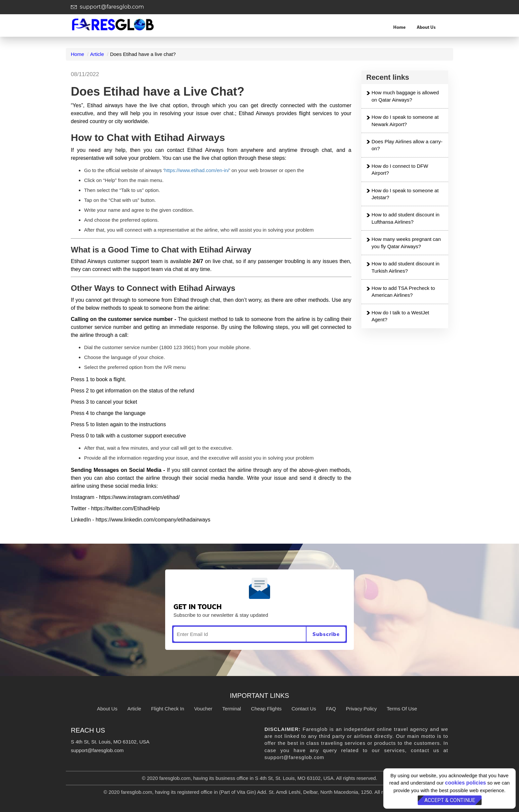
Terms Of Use (402, 709)
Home (399, 28)
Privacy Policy (361, 709)
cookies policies (466, 783)
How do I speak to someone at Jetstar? (405, 194)
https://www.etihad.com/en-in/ (197, 170)
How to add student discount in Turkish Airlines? (406, 267)
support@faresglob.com (107, 7)
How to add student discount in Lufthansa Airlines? (406, 218)
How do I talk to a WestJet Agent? (401, 316)
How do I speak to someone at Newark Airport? (405, 120)
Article (97, 54)
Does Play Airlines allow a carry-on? (407, 145)
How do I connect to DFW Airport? (400, 169)
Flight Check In (167, 709)
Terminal (232, 709)
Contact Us (304, 709)
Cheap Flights (266, 709)
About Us (426, 28)
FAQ (331, 709)
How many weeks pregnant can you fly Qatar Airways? (406, 243)
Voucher (203, 709)
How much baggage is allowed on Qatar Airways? (405, 96)
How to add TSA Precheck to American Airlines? (403, 292)
